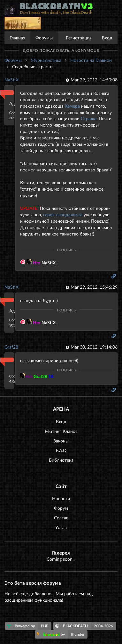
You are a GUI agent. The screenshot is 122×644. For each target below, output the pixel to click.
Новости (61, 498)
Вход (107, 38)
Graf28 (11, 347)
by (62, 634)
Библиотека (61, 460)
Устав (61, 527)
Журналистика (46, 60)
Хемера (72, 106)
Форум (61, 508)
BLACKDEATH (86, 626)
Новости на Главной (91, 60)
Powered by (29, 626)
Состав (61, 518)
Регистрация (79, 38)
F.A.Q (61, 450)
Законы (61, 441)
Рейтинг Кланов (61, 431)
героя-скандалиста (63, 215)
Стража (89, 118)
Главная (17, 38)
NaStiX (11, 80)
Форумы (44, 38)
